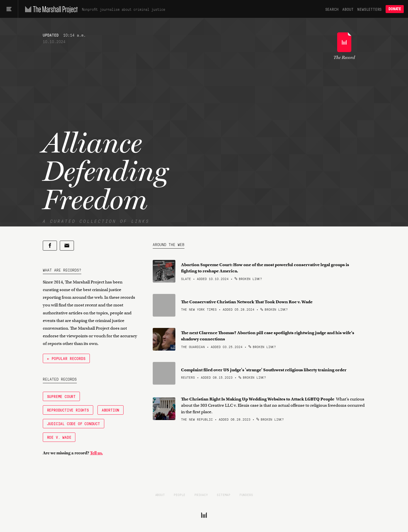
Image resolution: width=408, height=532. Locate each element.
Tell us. (96, 453)
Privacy (201, 495)
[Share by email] (67, 246)
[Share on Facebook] (50, 246)
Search (332, 9)
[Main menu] (9, 9)
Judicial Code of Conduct (74, 423)
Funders (246, 495)
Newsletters (369, 9)
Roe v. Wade (59, 437)
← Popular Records (66, 358)
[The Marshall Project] (50, 9)
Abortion (110, 410)
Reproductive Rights (68, 410)
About (348, 9)
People (179, 495)
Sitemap (224, 495)
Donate (395, 9)
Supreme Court (61, 396)
